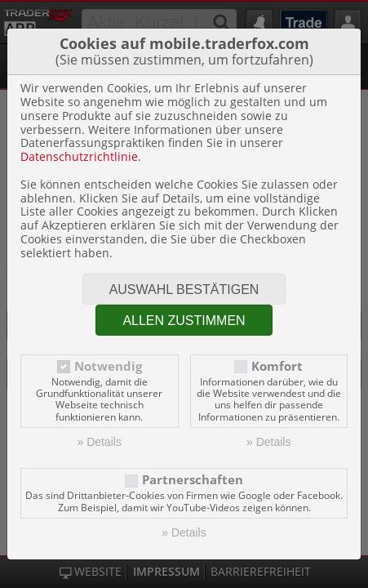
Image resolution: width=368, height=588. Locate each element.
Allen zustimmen (184, 321)
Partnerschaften (193, 480)
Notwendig (108, 366)
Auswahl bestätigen (184, 290)
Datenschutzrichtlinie (79, 156)
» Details (100, 442)
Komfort (277, 366)
